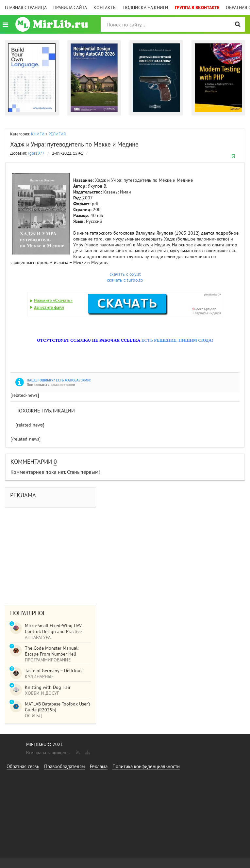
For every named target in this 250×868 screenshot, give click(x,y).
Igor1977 (36, 153)
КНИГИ (38, 134)
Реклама (99, 766)
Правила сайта (70, 8)
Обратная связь (23, 766)
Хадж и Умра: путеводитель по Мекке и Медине (74, 144)
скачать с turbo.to (125, 280)
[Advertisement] (125, 553)
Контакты (105, 8)
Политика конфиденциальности (146, 766)
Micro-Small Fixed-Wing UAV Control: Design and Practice (53, 628)
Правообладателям (65, 766)
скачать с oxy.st (125, 274)
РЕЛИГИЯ (57, 134)
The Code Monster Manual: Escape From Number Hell (52, 651)
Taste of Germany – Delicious (54, 671)
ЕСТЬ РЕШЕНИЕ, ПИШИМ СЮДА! (177, 340)
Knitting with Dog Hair (48, 687)
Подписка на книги (146, 8)
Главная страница (26, 8)
